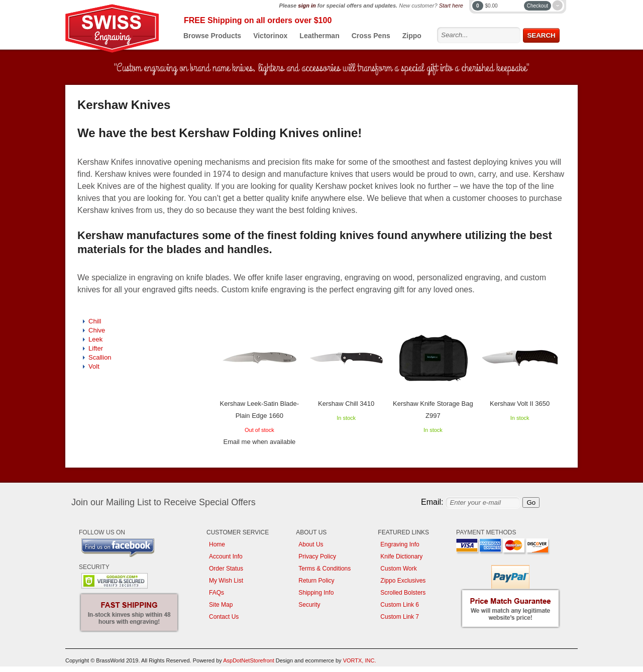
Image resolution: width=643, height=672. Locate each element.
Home (217, 544)
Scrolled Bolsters (403, 593)
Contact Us (224, 617)
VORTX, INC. (360, 660)
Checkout (538, 6)
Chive (97, 330)
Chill (95, 321)
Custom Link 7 (400, 617)
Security (309, 605)
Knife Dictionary (401, 556)
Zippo (412, 36)
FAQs (217, 593)
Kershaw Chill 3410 (346, 404)
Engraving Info (400, 544)
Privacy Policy (317, 556)
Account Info (226, 556)
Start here (451, 6)
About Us (311, 544)
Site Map (221, 605)
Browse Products (212, 36)
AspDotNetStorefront (249, 660)
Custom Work (398, 569)
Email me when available (259, 442)
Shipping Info (316, 593)
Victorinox (270, 36)
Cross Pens (371, 36)
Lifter (96, 348)
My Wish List (226, 581)
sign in (307, 6)
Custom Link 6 (400, 605)
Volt (94, 366)
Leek (95, 339)
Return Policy (316, 581)
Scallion (100, 357)
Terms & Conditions (325, 569)
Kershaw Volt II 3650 (520, 404)
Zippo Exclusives (403, 581)
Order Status (226, 569)
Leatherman (319, 36)
